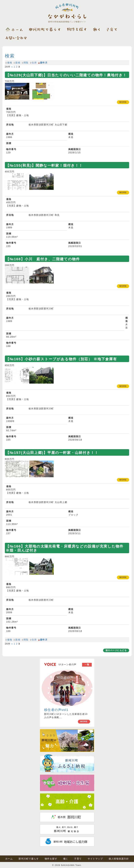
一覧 (87, 665)
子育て (78, 859)
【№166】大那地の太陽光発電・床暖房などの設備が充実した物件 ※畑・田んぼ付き (67, 548)
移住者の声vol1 (56, 710)
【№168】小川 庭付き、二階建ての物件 (43, 259)
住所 (33, 63)
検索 (10, 56)
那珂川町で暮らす (29, 859)
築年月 (43, 63)
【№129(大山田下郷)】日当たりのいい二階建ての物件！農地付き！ (66, 75)
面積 (17, 63)
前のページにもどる (116, 650)
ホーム (9, 859)
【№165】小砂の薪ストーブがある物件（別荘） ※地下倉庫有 (61, 359)
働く (66, 859)
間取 (25, 63)
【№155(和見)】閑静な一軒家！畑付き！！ (44, 165)
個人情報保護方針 (119, 859)
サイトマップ (95, 859)
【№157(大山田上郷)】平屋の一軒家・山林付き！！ (52, 453)
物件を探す (51, 859)
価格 (9, 63)
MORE (84, 721)
